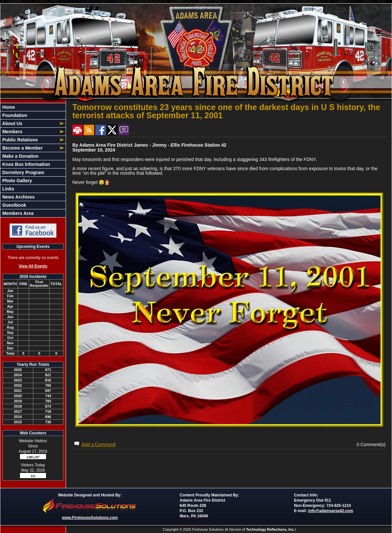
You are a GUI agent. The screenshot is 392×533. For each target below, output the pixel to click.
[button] (29, 123)
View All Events (33, 266)
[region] (33, 160)
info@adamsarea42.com (331, 511)
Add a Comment (98, 444)
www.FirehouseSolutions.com (90, 518)
